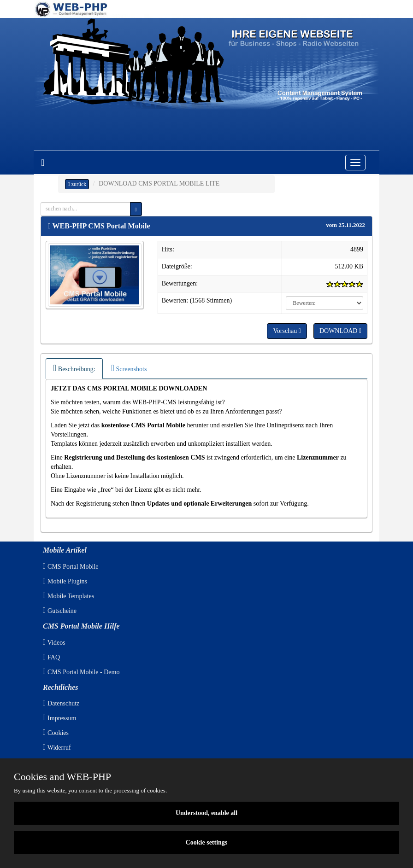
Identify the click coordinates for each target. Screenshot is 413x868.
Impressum (59, 718)
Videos (54, 643)
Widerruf (57, 748)
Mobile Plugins (65, 581)
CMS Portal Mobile (71, 567)
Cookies (56, 733)
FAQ (51, 657)
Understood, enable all (206, 813)
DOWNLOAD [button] (340, 331)
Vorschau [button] (287, 331)
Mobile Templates (68, 596)
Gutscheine (60, 611)
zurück (77, 184)
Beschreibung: (74, 368)
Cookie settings (207, 842)
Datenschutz (61, 703)
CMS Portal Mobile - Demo (81, 672)
